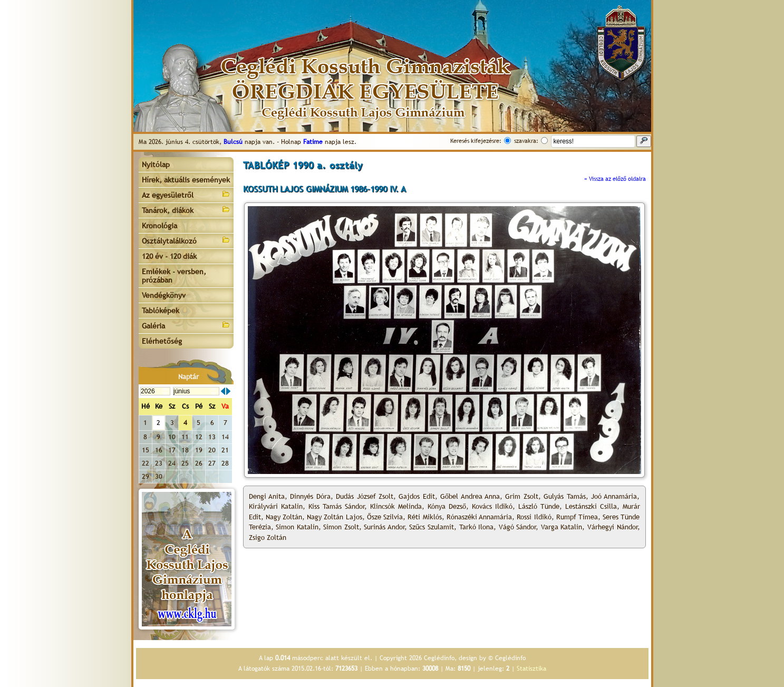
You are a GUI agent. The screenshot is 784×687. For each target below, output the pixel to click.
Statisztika (531, 669)
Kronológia (159, 226)
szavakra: (526, 141)
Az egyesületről (186, 194)
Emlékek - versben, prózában (174, 276)
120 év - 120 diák (169, 256)
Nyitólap (156, 165)
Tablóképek (161, 311)
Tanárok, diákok (186, 210)
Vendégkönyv (164, 295)
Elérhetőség (162, 341)
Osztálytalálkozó (186, 240)
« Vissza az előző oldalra (615, 179)
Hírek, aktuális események (186, 180)
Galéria (186, 325)
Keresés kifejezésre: (476, 141)
